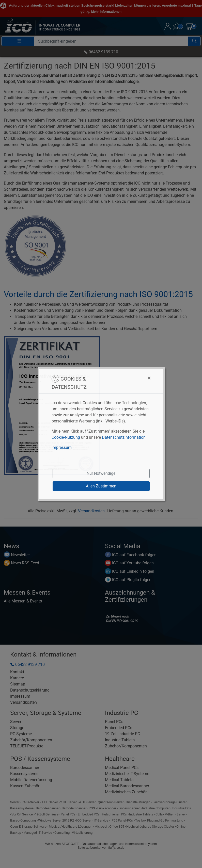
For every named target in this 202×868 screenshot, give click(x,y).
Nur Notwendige (101, 473)
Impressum (62, 447)
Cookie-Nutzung (66, 437)
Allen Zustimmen (101, 486)
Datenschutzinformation (124, 437)
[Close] (124, 378)
